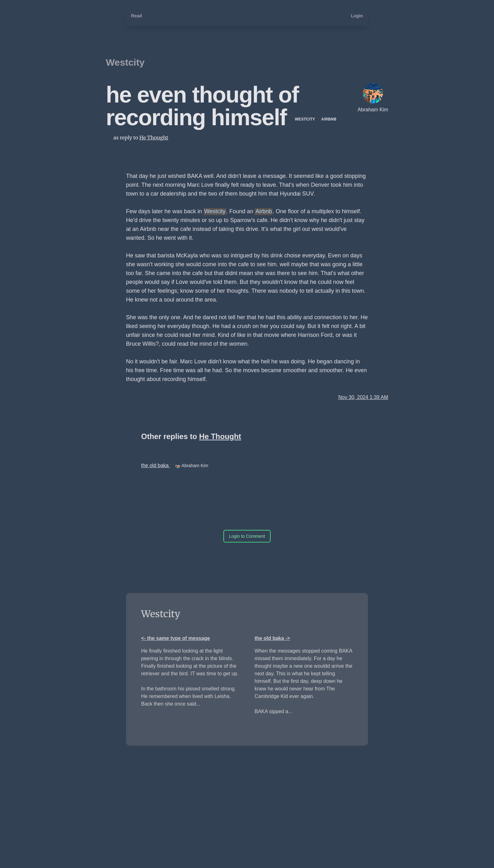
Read (136, 16)
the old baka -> (272, 638)
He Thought (154, 138)
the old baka (156, 465)
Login (357, 16)
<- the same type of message (175, 638)
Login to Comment (247, 536)
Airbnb (329, 119)
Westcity (125, 62)
